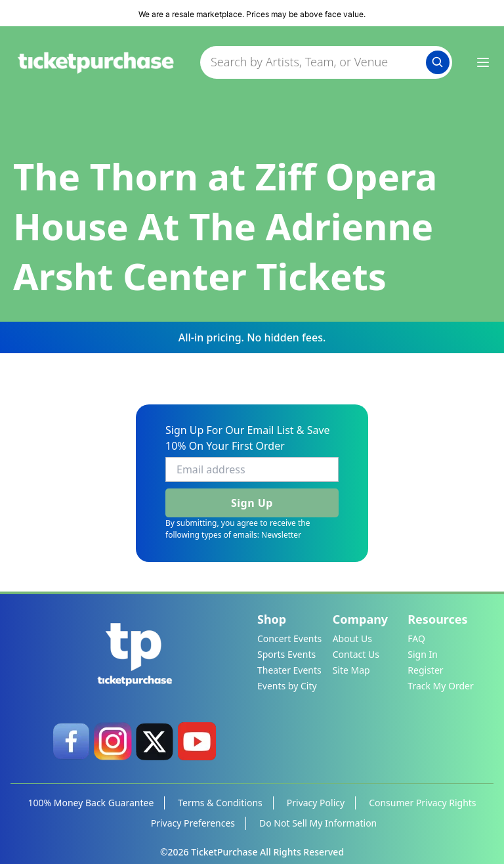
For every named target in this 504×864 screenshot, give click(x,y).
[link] (71, 741)
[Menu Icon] (483, 62)
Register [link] (425, 670)
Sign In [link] (423, 654)
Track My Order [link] (440, 686)
